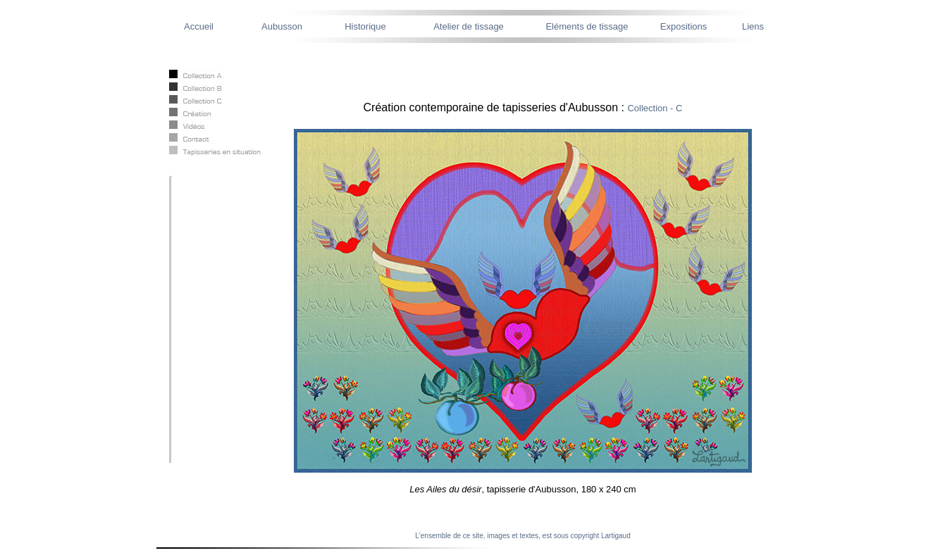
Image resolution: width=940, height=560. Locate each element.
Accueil (199, 26)
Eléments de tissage (587, 26)
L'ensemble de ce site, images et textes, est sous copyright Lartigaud (522, 536)
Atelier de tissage (469, 26)
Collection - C (655, 108)
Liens (753, 26)
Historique (365, 26)
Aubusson (282, 26)
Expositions (684, 26)
